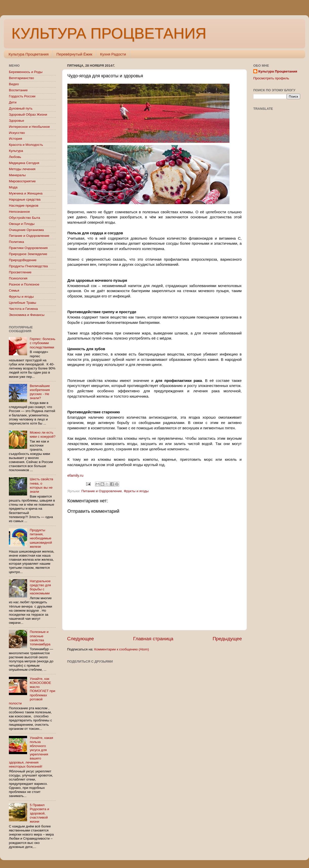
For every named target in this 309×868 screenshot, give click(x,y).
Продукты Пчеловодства (28, 266)
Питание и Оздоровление (102, 491)
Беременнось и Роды (26, 72)
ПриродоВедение (23, 260)
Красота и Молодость (26, 145)
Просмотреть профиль (271, 78)
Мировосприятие (22, 181)
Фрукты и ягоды (136, 491)
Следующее (81, 639)
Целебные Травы (23, 303)
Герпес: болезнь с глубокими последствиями (42, 343)
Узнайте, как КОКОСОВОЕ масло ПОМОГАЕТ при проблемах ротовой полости (32, 691)
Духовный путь (21, 108)
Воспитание (18, 90)
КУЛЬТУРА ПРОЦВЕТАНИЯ (109, 33)
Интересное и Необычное (29, 127)
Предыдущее (227, 639)
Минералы (17, 175)
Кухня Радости (113, 54)
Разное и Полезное (24, 284)
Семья (14, 290)
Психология (18, 278)
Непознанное (19, 212)
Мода (13, 187)
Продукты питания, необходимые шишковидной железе (41, 538)
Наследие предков (24, 206)
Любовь (15, 157)
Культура (16, 151)
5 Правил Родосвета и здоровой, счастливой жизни (39, 813)
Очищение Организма (26, 230)
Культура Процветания (29, 54)
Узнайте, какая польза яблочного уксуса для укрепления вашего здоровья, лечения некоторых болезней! (31, 752)
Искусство (17, 133)
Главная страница (153, 639)
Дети (13, 102)
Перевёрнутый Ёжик (74, 54)
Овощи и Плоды (22, 224)
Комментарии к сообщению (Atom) (122, 649)
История (15, 139)
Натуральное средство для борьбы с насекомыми (40, 587)
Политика (16, 242)
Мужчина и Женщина (26, 193)
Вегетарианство (21, 78)
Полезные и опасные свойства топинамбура (40, 638)
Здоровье (16, 121)
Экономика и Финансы (27, 315)
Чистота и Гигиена (23, 309)
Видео (14, 84)
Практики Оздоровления (28, 248)
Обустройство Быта (24, 218)
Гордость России (22, 96)
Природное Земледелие (28, 254)
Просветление (20, 272)
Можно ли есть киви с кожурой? (43, 435)
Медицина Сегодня (24, 163)
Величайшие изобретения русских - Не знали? (40, 392)
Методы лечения (22, 169)
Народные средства (25, 199)
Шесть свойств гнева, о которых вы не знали (41, 485)
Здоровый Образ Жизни (28, 114)
